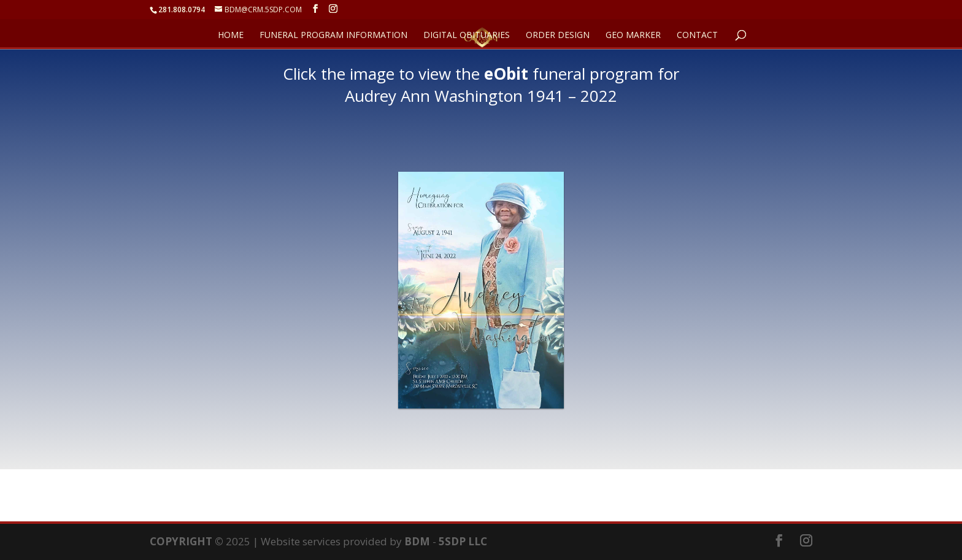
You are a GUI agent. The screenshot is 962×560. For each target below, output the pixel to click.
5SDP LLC (463, 541)
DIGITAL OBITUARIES (467, 36)
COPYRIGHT (181, 541)
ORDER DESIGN (558, 36)
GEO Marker (633, 36)
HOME (231, 36)
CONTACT (697, 36)
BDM (417, 541)
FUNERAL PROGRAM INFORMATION (333, 36)
